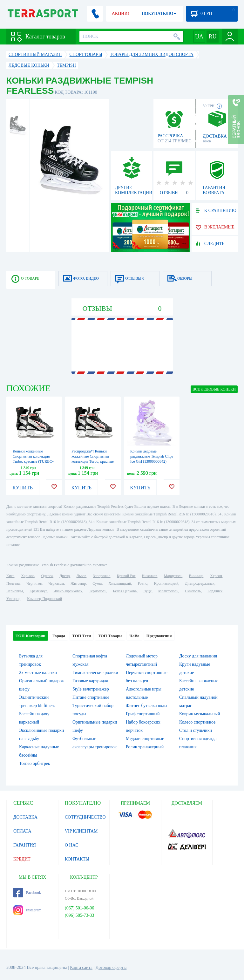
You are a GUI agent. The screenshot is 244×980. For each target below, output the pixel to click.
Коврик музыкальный (200, 714)
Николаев (149, 576)
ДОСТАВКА (25, 817)
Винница (196, 576)
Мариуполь (173, 576)
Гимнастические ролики (95, 673)
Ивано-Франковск (68, 591)
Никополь (193, 591)
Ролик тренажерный (145, 747)
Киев (10, 576)
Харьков (28, 576)
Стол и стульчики (196, 730)
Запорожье (101, 576)
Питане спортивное (91, 697)
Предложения (159, 636)
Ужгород (13, 599)
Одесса (47, 576)
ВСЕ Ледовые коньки (214, 389)
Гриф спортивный (143, 714)
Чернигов (34, 583)
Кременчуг (38, 591)
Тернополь (98, 591)
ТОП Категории (30, 636)
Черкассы (56, 583)
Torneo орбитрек (35, 763)
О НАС (71, 845)
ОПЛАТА (22, 831)
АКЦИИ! (120, 14)
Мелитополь (168, 591)
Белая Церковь (125, 591)
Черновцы (15, 591)
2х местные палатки (38, 673)
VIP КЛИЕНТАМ (81, 831)
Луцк (147, 591)
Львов (81, 576)
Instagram (27, 910)
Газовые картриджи (91, 681)
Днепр (64, 576)
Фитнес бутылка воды (146, 706)
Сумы (97, 583)
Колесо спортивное (197, 722)
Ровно (142, 583)
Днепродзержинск (200, 583)
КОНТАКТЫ (77, 859)
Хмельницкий (120, 583)
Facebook (27, 893)
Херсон (216, 576)
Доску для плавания (198, 656)
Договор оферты (111, 967)
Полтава (13, 583)
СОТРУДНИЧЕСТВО (85, 817)
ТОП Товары (110, 636)
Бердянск (215, 591)
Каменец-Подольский (44, 599)
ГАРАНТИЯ (25, 845)
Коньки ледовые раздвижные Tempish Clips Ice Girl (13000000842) (152, 456)
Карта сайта (81, 967)
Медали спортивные (145, 739)
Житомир (78, 583)
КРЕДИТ (22, 859)
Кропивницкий (166, 583)
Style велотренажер (91, 689)
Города (59, 636)
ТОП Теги (81, 636)
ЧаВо (134, 636)
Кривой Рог (126, 576)
